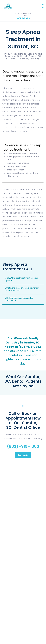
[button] (42, 6)
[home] (8, 6)
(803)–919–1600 (23, 18)
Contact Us (23, 455)
